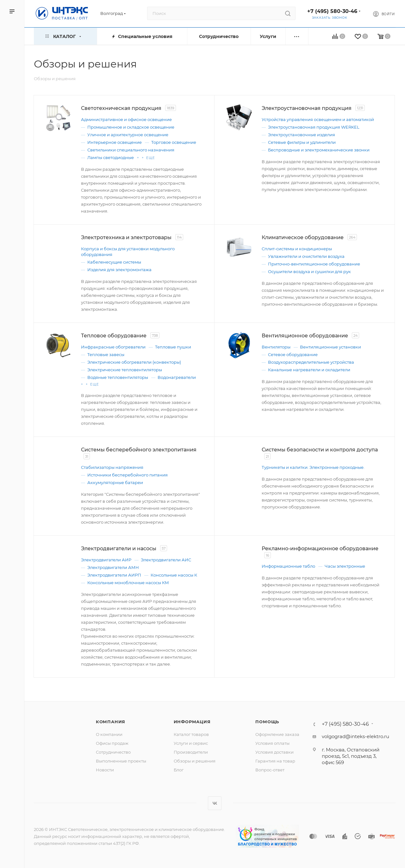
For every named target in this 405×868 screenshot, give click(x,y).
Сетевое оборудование (293, 354)
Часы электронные (345, 566)
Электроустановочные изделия (302, 135)
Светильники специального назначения (131, 150)
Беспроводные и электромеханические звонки (319, 150)
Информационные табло (288, 566)
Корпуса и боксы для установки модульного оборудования (128, 252)
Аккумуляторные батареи (115, 482)
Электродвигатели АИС (166, 560)
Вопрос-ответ (270, 770)
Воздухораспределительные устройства (311, 362)
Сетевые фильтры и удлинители (302, 142)
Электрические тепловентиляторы (125, 370)
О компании (109, 734)
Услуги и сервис (191, 743)
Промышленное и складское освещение (131, 127)
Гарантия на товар (275, 761)
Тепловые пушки (173, 347)
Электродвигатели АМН (113, 567)
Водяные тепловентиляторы (118, 377)
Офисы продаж (112, 743)
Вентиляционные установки (330, 347)
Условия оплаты (272, 743)
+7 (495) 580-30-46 (332, 11)
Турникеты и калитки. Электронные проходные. (313, 467)
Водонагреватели (177, 377)
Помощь (267, 722)
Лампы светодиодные (111, 157)
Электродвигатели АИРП (114, 575)
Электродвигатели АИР (106, 560)
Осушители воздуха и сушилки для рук (309, 271)
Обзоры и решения (195, 761)
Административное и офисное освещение (126, 119)
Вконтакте (215, 803)
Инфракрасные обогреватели (113, 347)
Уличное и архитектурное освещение (128, 135)
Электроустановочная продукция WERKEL (314, 127)
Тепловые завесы (106, 354)
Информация (192, 722)
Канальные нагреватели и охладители (309, 370)
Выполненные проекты (121, 761)
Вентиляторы (276, 347)
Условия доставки (274, 752)
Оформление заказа (277, 734)
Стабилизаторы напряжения (112, 467)
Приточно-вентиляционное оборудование (314, 264)
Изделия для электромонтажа (119, 270)
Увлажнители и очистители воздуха (306, 256)
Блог (179, 770)
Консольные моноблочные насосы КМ (128, 583)
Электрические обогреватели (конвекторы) (134, 362)
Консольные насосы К (174, 575)
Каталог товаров (191, 734)
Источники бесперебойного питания (128, 475)
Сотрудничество (113, 752)
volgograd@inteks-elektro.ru (355, 736)
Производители (191, 752)
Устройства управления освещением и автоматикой (318, 119)
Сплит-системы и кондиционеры (297, 249)
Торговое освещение (174, 142)
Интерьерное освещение (115, 142)
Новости (105, 770)
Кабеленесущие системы (114, 262)
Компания (111, 722)
